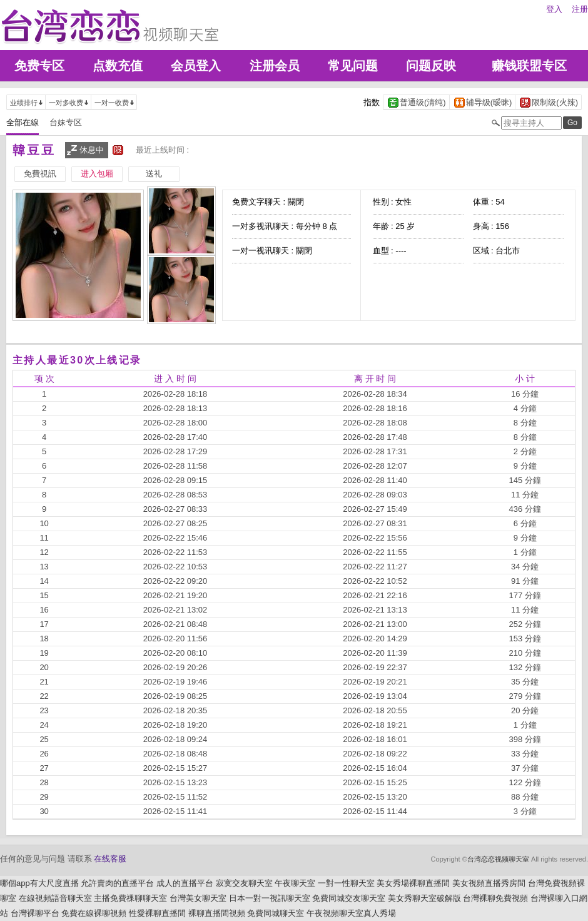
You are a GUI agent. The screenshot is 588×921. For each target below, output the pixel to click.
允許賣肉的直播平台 (117, 883)
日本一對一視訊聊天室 (270, 898)
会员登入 (196, 66)
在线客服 (110, 859)
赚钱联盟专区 (529, 66)
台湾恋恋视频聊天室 (498, 859)
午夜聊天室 (295, 883)
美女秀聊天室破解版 (424, 898)
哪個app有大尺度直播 (39, 883)
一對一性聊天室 (346, 883)
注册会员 (275, 66)
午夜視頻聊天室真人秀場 (351, 913)
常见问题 (353, 66)
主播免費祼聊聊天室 (130, 898)
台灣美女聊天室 (198, 898)
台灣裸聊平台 (35, 913)
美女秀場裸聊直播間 (413, 883)
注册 (580, 9)
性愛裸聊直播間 (157, 913)
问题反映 (431, 66)
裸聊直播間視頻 (217, 913)
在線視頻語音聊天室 (55, 898)
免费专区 (39, 66)
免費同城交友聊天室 (349, 898)
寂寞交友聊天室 (244, 883)
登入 (554, 9)
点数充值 (118, 66)
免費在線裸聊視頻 (94, 913)
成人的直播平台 (185, 883)
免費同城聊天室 (276, 913)
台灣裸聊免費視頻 (495, 898)
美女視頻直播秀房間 (489, 883)
